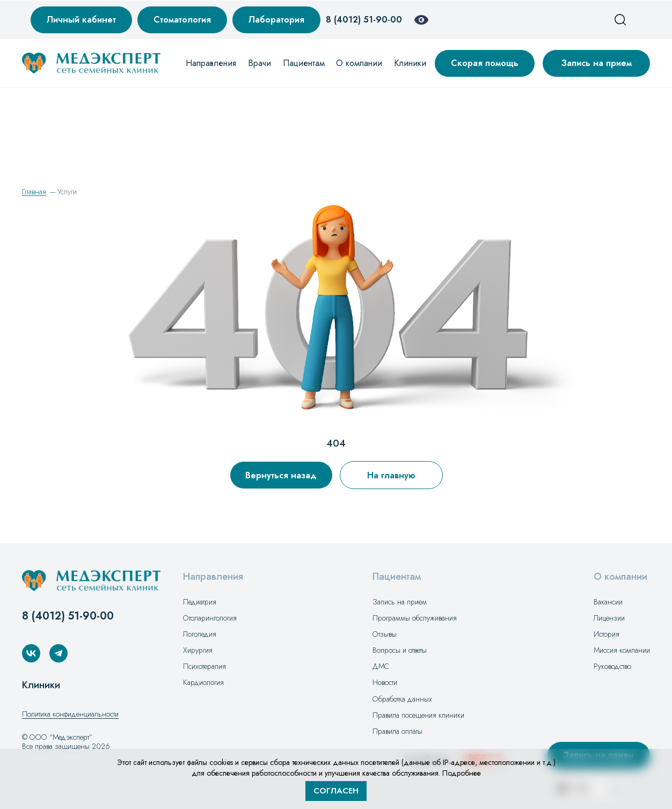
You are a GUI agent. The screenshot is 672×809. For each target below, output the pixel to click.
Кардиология (203, 682)
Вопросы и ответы (400, 650)
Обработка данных (402, 699)
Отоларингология (210, 618)
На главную (391, 475)
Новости (385, 682)
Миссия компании (622, 650)
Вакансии (608, 602)
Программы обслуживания (415, 618)
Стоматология (182, 20)
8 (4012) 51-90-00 (364, 20)
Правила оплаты (397, 731)
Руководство (612, 666)
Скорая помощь (485, 63)
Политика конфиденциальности (70, 714)
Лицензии (609, 618)
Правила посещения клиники (418, 715)
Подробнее (462, 773)
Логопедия (200, 634)
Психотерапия (204, 666)
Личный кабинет (81, 20)
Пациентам (304, 63)
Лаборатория (276, 20)
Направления (211, 63)
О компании (359, 63)
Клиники (410, 63)
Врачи (260, 63)
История (607, 634)
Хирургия (198, 650)
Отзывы (385, 634)
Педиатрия (200, 602)
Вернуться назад (281, 475)
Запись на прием (597, 63)
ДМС (381, 666)
